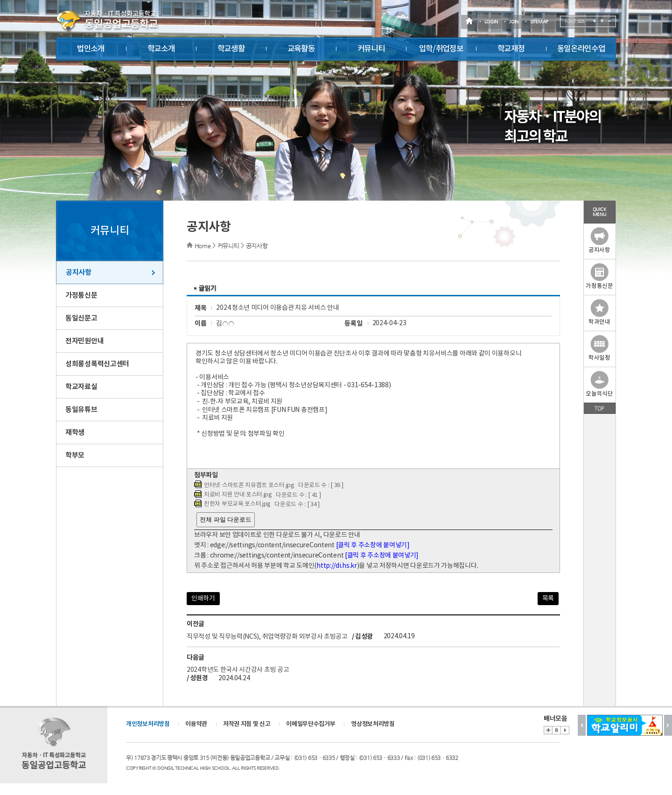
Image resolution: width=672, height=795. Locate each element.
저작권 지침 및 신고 (247, 724)
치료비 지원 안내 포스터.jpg (238, 495)
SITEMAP (539, 22)
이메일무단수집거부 (311, 724)
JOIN (514, 22)
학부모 (75, 455)
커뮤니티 (371, 49)
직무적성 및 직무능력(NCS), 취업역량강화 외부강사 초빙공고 (267, 636)
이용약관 (196, 724)
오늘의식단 (599, 384)
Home (203, 246)
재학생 (75, 432)
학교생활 (231, 49)
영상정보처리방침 (373, 724)
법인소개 (91, 49)
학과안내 (599, 312)
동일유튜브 (81, 410)
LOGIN (491, 22)
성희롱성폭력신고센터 (97, 364)
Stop (556, 730)
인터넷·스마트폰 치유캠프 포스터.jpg (249, 485)
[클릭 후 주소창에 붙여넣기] (373, 545)
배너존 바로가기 (548, 730)
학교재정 (511, 49)
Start (565, 730)
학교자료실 (81, 387)
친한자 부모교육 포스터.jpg (237, 504)
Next (668, 725)
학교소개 (161, 49)
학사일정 (599, 348)
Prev (582, 725)
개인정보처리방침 (148, 724)
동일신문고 (81, 318)
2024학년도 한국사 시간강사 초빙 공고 (238, 670)
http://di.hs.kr (337, 566)
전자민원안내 (84, 341)
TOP (599, 408)
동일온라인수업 (581, 49)
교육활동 (301, 49)
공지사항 (79, 272)
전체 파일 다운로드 (226, 520)
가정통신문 (81, 295)
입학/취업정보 (441, 49)
